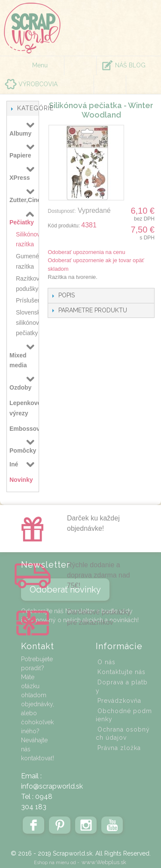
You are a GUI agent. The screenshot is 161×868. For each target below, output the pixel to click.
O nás (106, 662)
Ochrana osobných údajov (123, 734)
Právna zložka (119, 748)
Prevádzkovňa (119, 701)
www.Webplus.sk (104, 862)
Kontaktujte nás (122, 672)
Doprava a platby (122, 687)
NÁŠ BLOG (130, 65)
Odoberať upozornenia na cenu (87, 252)
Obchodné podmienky (124, 715)
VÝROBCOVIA (38, 84)
